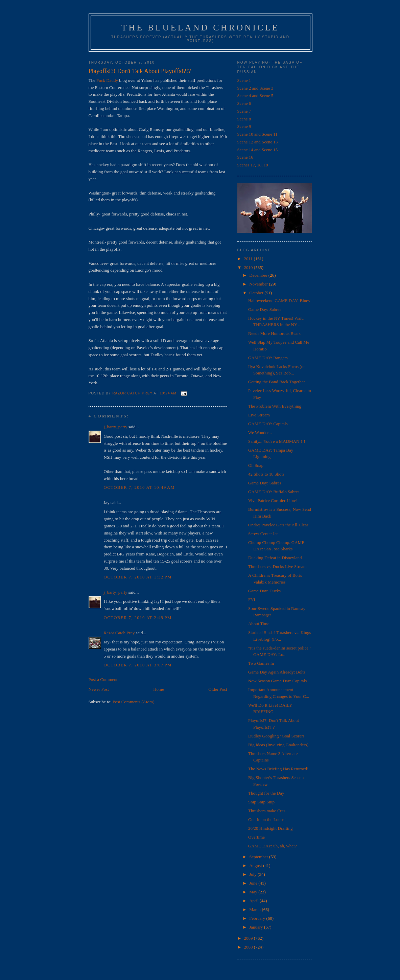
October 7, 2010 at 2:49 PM (138, 618)
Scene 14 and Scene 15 (258, 150)
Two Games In (261, 663)
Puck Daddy (107, 80)
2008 (249, 947)
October (257, 293)
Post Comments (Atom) (134, 702)
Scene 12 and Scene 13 (258, 142)
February (258, 918)
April (254, 901)
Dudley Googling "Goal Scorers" (277, 736)
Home (159, 689)
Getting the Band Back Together (277, 382)
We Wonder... (260, 432)
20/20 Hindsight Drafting (270, 828)
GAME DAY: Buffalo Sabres (274, 492)
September (259, 857)
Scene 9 (244, 126)
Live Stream (259, 415)
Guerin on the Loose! (267, 819)
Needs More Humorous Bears (274, 333)
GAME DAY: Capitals (268, 424)
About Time (259, 624)
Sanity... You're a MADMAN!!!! (277, 441)
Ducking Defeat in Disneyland (275, 558)
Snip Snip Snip (261, 802)
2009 (249, 938)
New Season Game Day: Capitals (277, 681)
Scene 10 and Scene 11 (257, 134)
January (257, 927)
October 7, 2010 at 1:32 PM (138, 577)
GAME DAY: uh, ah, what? (272, 846)
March (255, 909)
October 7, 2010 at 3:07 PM (138, 665)
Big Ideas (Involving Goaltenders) (278, 745)
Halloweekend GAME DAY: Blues (279, 301)
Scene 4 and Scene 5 (255, 96)
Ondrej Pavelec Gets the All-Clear (278, 525)
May (254, 892)
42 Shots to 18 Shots (266, 474)
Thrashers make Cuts (267, 811)
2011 (249, 259)
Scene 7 (244, 111)
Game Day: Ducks (264, 591)
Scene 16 (245, 157)
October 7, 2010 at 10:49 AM (139, 487)
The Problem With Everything (275, 406)
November (259, 284)
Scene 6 (244, 103)
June (254, 883)
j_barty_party (116, 427)
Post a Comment (103, 679)
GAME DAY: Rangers (268, 358)
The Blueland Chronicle (200, 28)
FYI (252, 600)
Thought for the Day (266, 793)
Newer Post (99, 689)
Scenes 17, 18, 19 (253, 165)
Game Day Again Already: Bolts (277, 672)
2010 (249, 267)
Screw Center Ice (263, 534)
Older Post (218, 689)
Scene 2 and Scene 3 (255, 88)
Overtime (256, 837)
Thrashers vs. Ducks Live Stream (277, 566)
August (256, 865)
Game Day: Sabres (265, 309)
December (259, 275)
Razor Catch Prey (119, 633)
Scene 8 (244, 119)
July (253, 874)
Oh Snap (256, 465)
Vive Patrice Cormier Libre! (273, 500)
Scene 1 (244, 80)
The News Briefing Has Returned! (278, 769)
